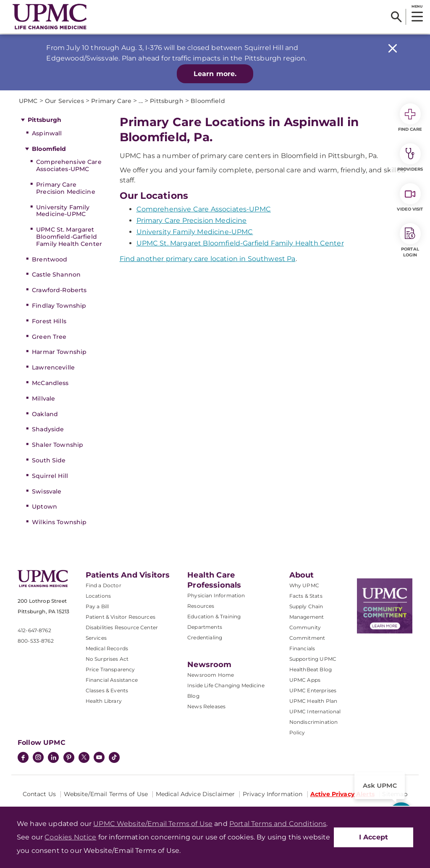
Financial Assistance (112, 680)
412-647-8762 (34, 630)
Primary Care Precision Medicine (66, 188)
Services (96, 638)
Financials (302, 648)
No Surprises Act (107, 659)
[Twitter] (84, 757)
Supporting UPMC (313, 659)
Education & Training (214, 616)
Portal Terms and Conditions (278, 824)
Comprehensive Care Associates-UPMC (69, 165)
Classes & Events (107, 690)
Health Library (104, 701)
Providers (410, 158)
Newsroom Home (211, 675)
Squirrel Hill (50, 476)
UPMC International (315, 711)
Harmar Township (59, 352)
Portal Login (410, 240)
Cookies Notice (70, 837)
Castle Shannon (56, 274)
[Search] (396, 17)
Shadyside (48, 429)
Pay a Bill (97, 606)
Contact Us (39, 794)
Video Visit (410, 198)
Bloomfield (49, 149)
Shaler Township (58, 445)
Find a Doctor (104, 585)
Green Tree (49, 337)
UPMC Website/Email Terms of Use (153, 824)
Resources (201, 606)
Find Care (410, 118)
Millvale (43, 398)
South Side (49, 460)
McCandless (50, 383)
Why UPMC (304, 585)
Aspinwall (47, 133)
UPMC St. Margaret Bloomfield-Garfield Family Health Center (69, 237)
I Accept (374, 837)
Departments (205, 627)
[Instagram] (38, 758)
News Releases (206, 706)
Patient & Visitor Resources (121, 617)
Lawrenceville (53, 367)
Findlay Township (59, 306)
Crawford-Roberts (59, 290)
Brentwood (50, 259)
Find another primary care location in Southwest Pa (208, 259)
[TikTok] (114, 757)
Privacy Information (273, 794)
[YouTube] (99, 758)
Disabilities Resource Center (122, 627)
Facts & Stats (306, 596)
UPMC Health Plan (313, 701)
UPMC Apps (305, 680)
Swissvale (47, 491)
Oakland (45, 414)
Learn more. (215, 74)
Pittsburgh (45, 120)
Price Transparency (110, 669)
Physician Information (216, 595)
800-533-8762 (36, 641)
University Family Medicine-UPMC (63, 211)
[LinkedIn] (53, 758)
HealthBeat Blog (311, 669)
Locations (98, 596)
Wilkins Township (59, 522)
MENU (417, 6)
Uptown (45, 507)
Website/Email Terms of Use (106, 794)
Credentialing (205, 637)
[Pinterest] (69, 758)
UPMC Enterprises (313, 690)
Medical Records (107, 648)
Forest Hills (49, 321)
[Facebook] (23, 758)
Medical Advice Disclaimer (195, 794)
